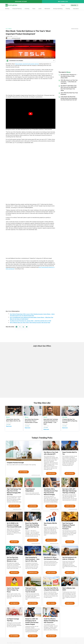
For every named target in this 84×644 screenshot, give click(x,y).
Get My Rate (51, 636)
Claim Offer (51, 473)
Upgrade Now (33, 540)
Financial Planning (17, 9)
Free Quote (70, 572)
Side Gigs (65, 417)
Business (10, 29)
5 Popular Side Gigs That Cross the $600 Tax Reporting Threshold (70, 421)
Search (63, 5)
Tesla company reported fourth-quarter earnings (27, 64)
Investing (27, 9)
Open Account (51, 506)
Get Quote (14, 542)
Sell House (51, 603)
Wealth (45, 417)
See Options (33, 603)
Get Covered (14, 636)
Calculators (76, 9)
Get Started (24, 472)
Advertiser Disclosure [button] (75, 29)
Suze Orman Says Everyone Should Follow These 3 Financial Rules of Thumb (32, 421)
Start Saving (70, 506)
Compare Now (33, 572)
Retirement (47, 9)
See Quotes (14, 572)
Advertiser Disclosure (36, 475)
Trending (68, 9)
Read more (9, 426)
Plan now (70, 542)
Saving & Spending (58, 9)
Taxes (34, 9)
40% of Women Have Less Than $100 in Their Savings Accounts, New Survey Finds (30, 323)
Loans (40, 9)
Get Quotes (33, 636)
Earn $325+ (70, 603)
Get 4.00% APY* (14, 506)
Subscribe (74, 5)
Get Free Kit (14, 603)
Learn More (33, 506)
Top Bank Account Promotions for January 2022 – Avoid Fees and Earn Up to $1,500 (31, 321)
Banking (7, 9)
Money (7, 29)
